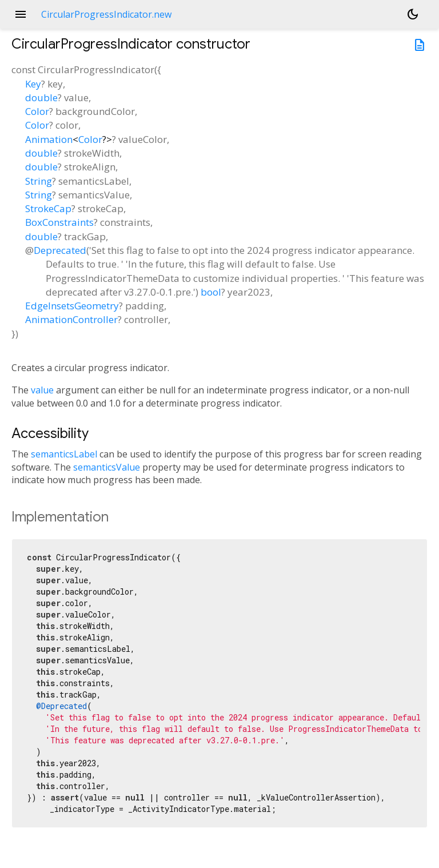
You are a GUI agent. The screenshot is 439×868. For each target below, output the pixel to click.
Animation (49, 139)
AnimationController (71, 319)
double (41, 97)
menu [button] (21, 14)
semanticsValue (107, 467)
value (42, 390)
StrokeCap (48, 208)
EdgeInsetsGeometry (72, 306)
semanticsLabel (64, 454)
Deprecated (60, 250)
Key (33, 84)
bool (211, 292)
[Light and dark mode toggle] (413, 14)
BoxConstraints (59, 222)
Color (37, 111)
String (39, 181)
